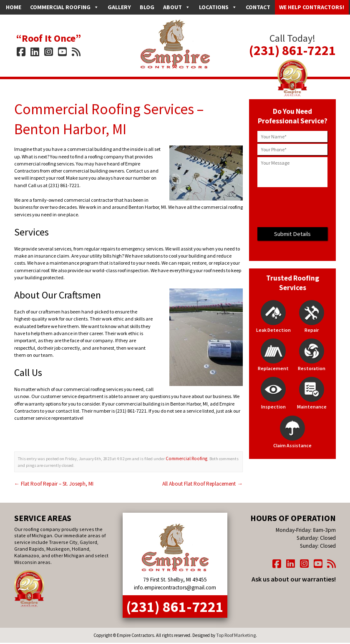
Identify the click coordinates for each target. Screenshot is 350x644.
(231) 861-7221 (292, 46)
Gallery (119, 7)
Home (14, 7)
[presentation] (292, 207)
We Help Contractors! (312, 7)
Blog (147, 7)
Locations (218, 7)
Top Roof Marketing (236, 621)
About (177, 7)
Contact (258, 7)
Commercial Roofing (64, 7)
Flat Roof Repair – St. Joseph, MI (49, 479)
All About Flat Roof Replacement (206, 479)
